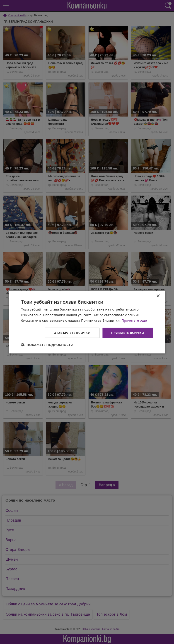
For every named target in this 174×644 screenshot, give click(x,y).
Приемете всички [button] (128, 333)
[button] (47, 345)
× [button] (158, 296)
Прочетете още (134, 320)
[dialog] (87, 322)
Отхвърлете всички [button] (72, 333)
